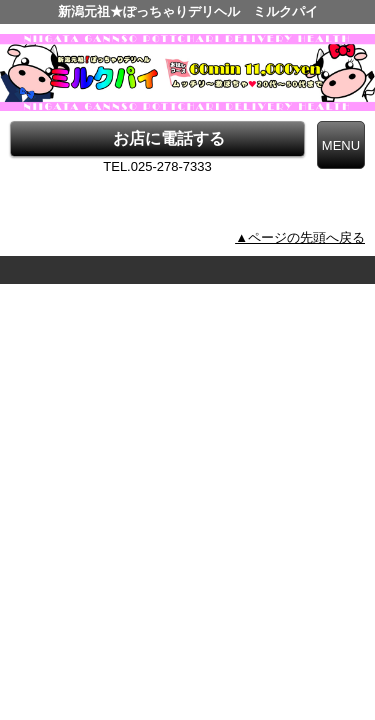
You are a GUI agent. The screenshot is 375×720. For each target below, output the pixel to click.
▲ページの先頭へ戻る (300, 237)
